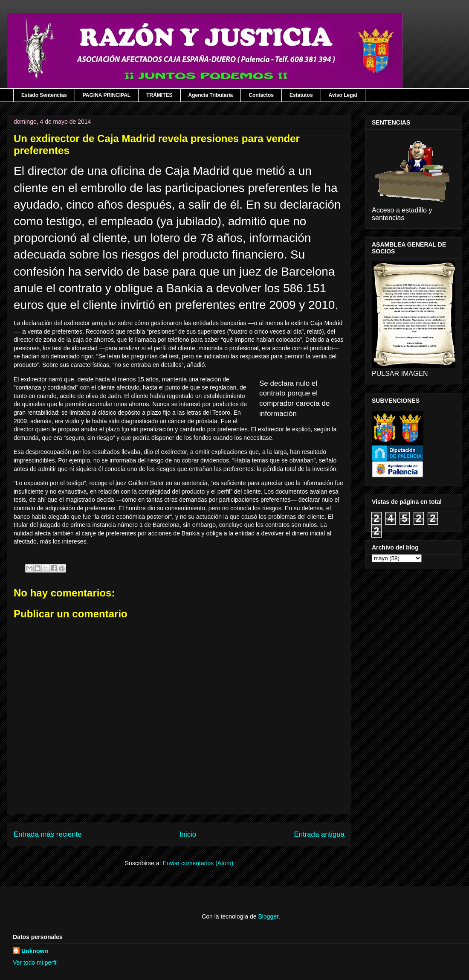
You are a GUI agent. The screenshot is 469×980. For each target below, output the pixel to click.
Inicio (188, 834)
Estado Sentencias (44, 95)
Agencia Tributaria (211, 95)
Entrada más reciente (48, 834)
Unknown (35, 951)
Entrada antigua (320, 834)
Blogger (268, 916)
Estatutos (301, 95)
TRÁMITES (159, 95)
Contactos (261, 95)
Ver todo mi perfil (35, 963)
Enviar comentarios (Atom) (198, 863)
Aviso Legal (343, 95)
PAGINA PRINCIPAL (107, 95)
